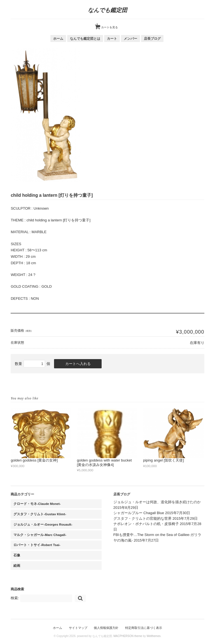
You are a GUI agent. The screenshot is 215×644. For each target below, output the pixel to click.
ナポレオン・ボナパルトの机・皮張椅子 (146, 524)
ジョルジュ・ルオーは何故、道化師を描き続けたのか (157, 502)
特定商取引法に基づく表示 (144, 628)
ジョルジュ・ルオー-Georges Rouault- (43, 524)
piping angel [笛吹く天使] (163, 460)
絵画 (17, 565)
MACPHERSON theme (128, 636)
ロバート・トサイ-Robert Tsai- (37, 545)
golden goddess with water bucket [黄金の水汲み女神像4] (104, 462)
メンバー (130, 38)
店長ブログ (152, 38)
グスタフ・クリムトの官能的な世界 (142, 518)
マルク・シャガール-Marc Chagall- (40, 535)
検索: (15, 598)
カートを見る (107, 25)
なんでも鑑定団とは (85, 38)
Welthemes (154, 636)
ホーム (58, 38)
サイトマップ (78, 628)
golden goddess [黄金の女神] (34, 460)
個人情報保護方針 (106, 628)
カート (112, 38)
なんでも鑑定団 (107, 10)
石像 (17, 555)
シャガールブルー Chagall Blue (139, 513)
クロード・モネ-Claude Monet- (37, 504)
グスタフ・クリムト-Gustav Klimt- (40, 514)
